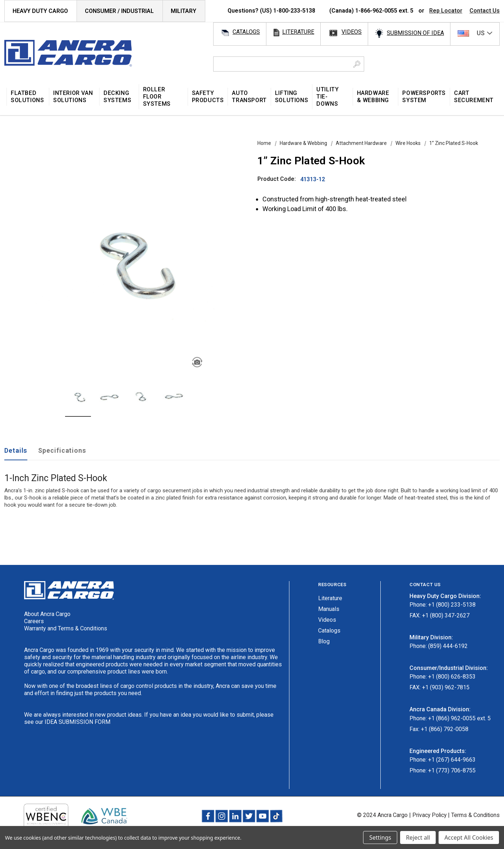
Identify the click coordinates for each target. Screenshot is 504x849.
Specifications (62, 450)
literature (298, 32)
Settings (380, 837)
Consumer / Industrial (119, 11)
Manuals (329, 609)
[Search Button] (357, 64)
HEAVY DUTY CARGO (40, 11)
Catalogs (329, 631)
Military (184, 11)
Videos (327, 620)
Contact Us (485, 11)
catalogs (246, 32)
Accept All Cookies (469, 837)
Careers (34, 621)
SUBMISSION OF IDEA (415, 33)
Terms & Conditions (475, 815)
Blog (324, 641)
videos (352, 32)
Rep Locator (446, 11)
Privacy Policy (428, 815)
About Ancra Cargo (47, 614)
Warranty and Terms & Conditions (66, 628)
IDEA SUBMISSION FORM (77, 722)
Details (16, 450)
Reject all (418, 837)
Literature (330, 598)
